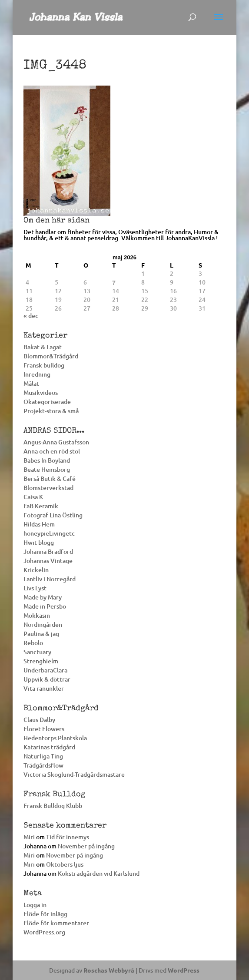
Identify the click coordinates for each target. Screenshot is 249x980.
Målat (31, 383)
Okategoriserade (47, 402)
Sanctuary (37, 652)
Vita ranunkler (44, 688)
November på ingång (86, 846)
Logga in (35, 905)
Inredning (37, 374)
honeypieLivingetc (49, 533)
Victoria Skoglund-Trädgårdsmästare (74, 774)
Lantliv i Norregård (50, 579)
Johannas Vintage (48, 561)
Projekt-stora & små (51, 411)
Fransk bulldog (44, 365)
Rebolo (33, 643)
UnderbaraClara (45, 670)
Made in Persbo (45, 606)
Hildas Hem (39, 524)
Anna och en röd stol (52, 451)
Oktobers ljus (65, 864)
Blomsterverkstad (48, 488)
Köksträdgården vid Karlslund (99, 873)
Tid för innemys (68, 837)
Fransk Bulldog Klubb (53, 806)
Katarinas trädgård (49, 747)
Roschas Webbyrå (109, 970)
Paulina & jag (41, 634)
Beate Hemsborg (47, 469)
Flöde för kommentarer (56, 923)
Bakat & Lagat (43, 347)
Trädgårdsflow (43, 765)
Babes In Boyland (47, 460)
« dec (31, 316)
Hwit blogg (39, 542)
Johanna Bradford (48, 551)
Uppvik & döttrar (47, 679)
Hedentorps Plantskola (55, 738)
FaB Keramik (41, 506)
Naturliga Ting (43, 756)
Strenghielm (41, 661)
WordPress (184, 970)
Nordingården (43, 624)
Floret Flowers (44, 729)
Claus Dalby (39, 720)
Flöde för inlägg (45, 914)
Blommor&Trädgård (51, 356)
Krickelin (36, 570)
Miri (29, 837)
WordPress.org (44, 932)
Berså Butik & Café (50, 478)
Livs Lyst (35, 588)
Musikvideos (41, 392)
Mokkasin (37, 615)
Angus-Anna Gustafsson (56, 442)
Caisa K (33, 497)
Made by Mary (43, 597)
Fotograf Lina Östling (53, 515)
